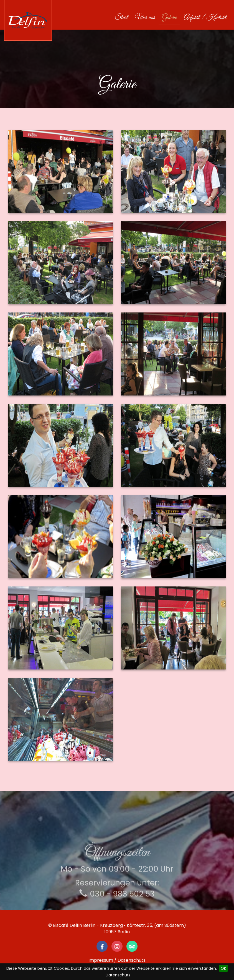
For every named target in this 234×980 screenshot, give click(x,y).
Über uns (145, 18)
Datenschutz (118, 975)
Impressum (101, 960)
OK (223, 968)
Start (123, 18)
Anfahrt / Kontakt (205, 18)
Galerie (169, 18)
